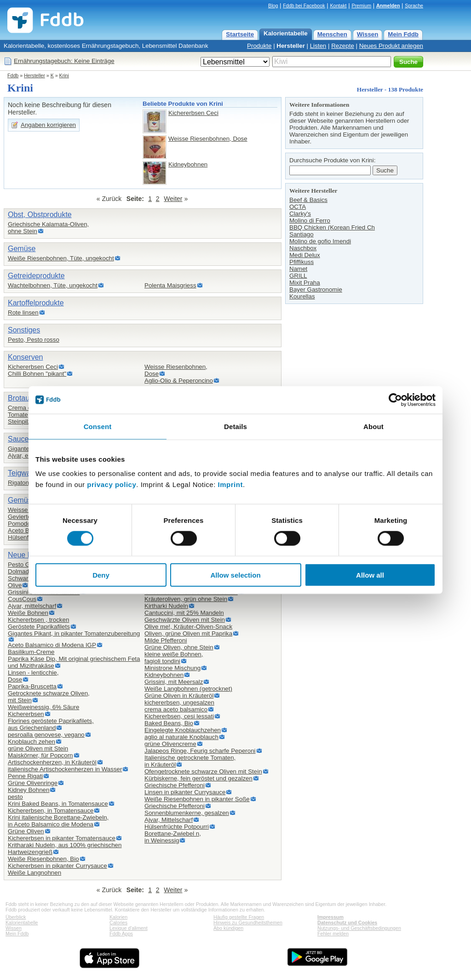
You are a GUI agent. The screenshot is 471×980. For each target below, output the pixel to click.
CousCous (22, 599)
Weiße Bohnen (28, 613)
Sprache (414, 6)
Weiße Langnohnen (34, 873)
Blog (273, 6)
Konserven (26, 357)
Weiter (173, 199)
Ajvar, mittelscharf (32, 606)
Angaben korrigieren (48, 125)
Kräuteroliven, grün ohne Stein (186, 599)
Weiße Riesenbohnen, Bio (43, 859)
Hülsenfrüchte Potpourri (177, 827)
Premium (361, 6)
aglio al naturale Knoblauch (181, 737)
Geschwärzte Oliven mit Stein (185, 620)
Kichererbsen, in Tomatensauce (51, 811)
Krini (64, 75)
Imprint (230, 484)
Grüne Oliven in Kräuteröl (179, 696)
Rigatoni (19, 483)
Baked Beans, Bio (169, 723)
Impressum (330, 917)
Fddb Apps (121, 934)
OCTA (298, 207)
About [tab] (373, 426)
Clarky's (300, 214)
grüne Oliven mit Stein (38, 748)
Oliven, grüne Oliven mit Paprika (188, 633)
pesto (15, 797)
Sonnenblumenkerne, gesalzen (187, 813)
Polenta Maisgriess (170, 285)
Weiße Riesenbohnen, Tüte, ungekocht (61, 258)
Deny (101, 575)
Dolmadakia (24, 571)
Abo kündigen (228, 928)
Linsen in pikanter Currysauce (185, 792)
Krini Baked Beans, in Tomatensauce (58, 804)
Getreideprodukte (36, 276)
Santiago (302, 234)
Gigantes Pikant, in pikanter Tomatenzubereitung (74, 633)
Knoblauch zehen (32, 742)
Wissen (368, 34)
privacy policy (112, 484)
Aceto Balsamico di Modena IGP (52, 645)
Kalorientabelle (286, 33)
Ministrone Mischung (172, 668)
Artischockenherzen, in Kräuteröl (52, 762)
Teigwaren (25, 473)
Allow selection (235, 575)
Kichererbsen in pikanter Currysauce (57, 866)
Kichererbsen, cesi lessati (179, 716)
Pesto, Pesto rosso (34, 340)
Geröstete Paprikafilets (39, 627)
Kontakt (338, 6)
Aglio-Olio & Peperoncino (179, 381)
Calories (118, 923)
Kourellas (302, 296)
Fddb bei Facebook (304, 6)
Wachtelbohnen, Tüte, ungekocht (53, 285)
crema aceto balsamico (176, 709)
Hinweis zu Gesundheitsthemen (248, 923)
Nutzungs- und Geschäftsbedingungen (359, 928)
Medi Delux (305, 255)
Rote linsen (23, 312)
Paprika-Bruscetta (32, 686)
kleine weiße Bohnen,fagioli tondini (174, 658)
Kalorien (118, 917)
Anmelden (388, 6)
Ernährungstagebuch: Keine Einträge (64, 61)
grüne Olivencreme (170, 744)
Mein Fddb (403, 34)
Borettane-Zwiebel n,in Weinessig (173, 837)
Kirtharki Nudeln (166, 606)
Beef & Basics (308, 200)
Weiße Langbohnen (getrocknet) (188, 689)
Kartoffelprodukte (36, 303)
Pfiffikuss (302, 262)
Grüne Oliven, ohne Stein (179, 647)
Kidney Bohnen (29, 790)
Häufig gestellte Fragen (239, 917)
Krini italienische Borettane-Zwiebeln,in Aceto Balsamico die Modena (58, 821)
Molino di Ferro (310, 221)
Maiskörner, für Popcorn (40, 755)
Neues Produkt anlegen (391, 46)
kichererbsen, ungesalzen (179, 702)
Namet (298, 269)
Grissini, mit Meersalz (174, 682)
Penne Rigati (25, 776)
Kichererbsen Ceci (193, 113)
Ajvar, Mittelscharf (169, 820)
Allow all (370, 575)
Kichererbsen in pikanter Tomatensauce (62, 838)
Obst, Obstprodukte (40, 215)
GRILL (298, 276)
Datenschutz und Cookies (347, 923)
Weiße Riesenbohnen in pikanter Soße (197, 799)
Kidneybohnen (188, 164)
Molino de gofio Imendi (320, 241)
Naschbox (303, 248)
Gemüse (22, 249)
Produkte (259, 46)
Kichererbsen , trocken (38, 620)
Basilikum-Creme (31, 652)
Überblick (16, 917)
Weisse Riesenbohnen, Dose (208, 139)
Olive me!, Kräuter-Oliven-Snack (188, 627)
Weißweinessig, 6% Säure (43, 707)
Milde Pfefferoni (166, 640)
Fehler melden (333, 934)
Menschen (332, 34)
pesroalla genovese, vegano (46, 735)
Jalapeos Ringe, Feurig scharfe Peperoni (200, 751)
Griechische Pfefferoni (175, 785)
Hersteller (291, 46)
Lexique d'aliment (129, 928)
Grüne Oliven (26, 831)
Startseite (240, 34)
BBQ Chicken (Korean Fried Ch (332, 227)
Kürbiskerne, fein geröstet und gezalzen (198, 778)
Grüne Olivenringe (33, 783)
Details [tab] (235, 426)
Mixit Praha (305, 283)
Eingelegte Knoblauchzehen (183, 730)
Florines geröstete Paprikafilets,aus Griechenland (51, 724)
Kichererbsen (26, 714)
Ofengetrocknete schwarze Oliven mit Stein (203, 771)
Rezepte (343, 46)
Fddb (13, 75)
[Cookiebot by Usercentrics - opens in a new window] (395, 400)
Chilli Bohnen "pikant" (37, 374)
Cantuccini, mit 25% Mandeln (184, 613)
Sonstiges (24, 330)
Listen (318, 46)
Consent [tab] (98, 426)
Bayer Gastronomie (316, 289)
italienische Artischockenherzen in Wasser (65, 769)
